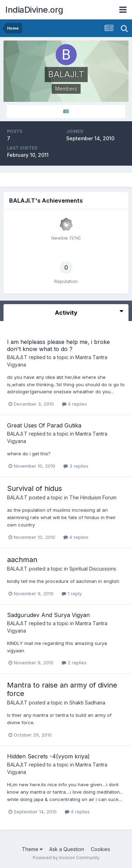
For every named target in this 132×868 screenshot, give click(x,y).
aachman (22, 560)
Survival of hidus (34, 488)
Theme (32, 849)
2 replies (74, 663)
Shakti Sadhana (87, 703)
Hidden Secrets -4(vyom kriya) (48, 756)
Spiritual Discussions (93, 569)
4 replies (74, 404)
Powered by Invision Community (66, 858)
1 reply (72, 593)
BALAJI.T (17, 357)
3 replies (76, 466)
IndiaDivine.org (34, 10)
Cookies (100, 849)
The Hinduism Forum (93, 497)
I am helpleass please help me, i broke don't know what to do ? (58, 345)
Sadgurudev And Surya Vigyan (48, 615)
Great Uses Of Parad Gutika (44, 425)
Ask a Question (67, 849)
